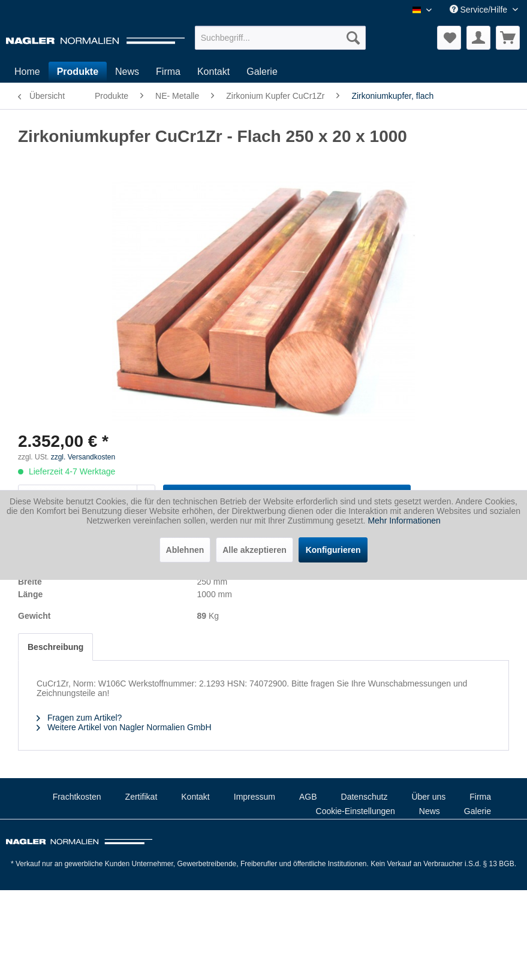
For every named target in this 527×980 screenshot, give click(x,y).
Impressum (255, 797)
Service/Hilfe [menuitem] (480, 10)
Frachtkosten (77, 797)
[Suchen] (353, 38)
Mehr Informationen (404, 521)
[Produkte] (78, 72)
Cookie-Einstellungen (356, 811)
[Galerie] (262, 72)
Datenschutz (365, 797)
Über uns (428, 797)
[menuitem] (281, 38)
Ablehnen (185, 550)
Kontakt (195, 797)
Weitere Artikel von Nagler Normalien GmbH (124, 727)
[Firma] (168, 72)
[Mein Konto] (478, 38)
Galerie (478, 811)
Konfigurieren (333, 550)
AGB (308, 797)
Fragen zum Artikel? (79, 718)
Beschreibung (55, 647)
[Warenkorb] (508, 38)
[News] (127, 72)
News (430, 811)
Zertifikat (141, 797)
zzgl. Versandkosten (83, 457)
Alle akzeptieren (255, 550)
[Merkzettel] (449, 38)
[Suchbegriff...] (281, 38)
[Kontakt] (213, 72)
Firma (480, 797)
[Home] (27, 72)
